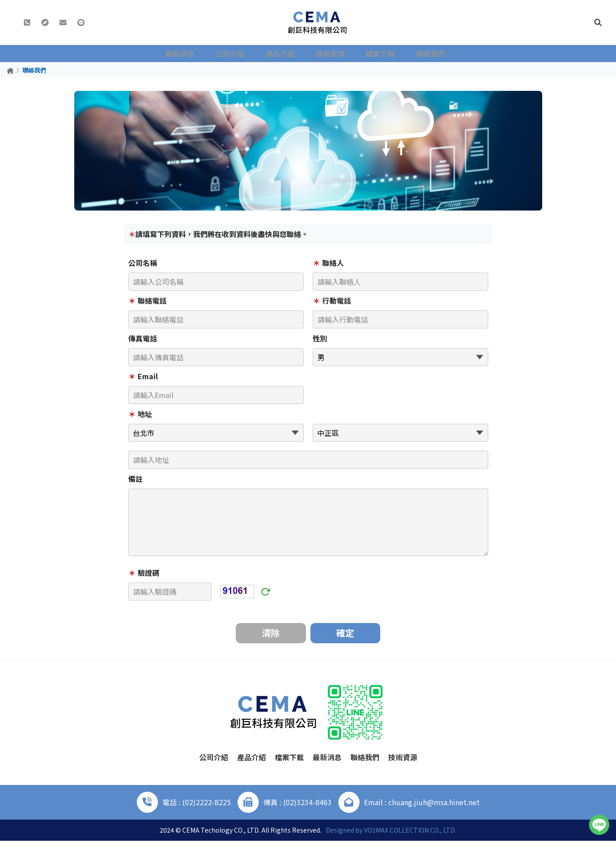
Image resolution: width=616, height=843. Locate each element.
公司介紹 (238, 54)
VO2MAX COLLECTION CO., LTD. (410, 832)
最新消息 (191, 54)
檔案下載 (378, 54)
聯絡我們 (425, 54)
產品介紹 (285, 54)
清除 (270, 634)
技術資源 (332, 54)
